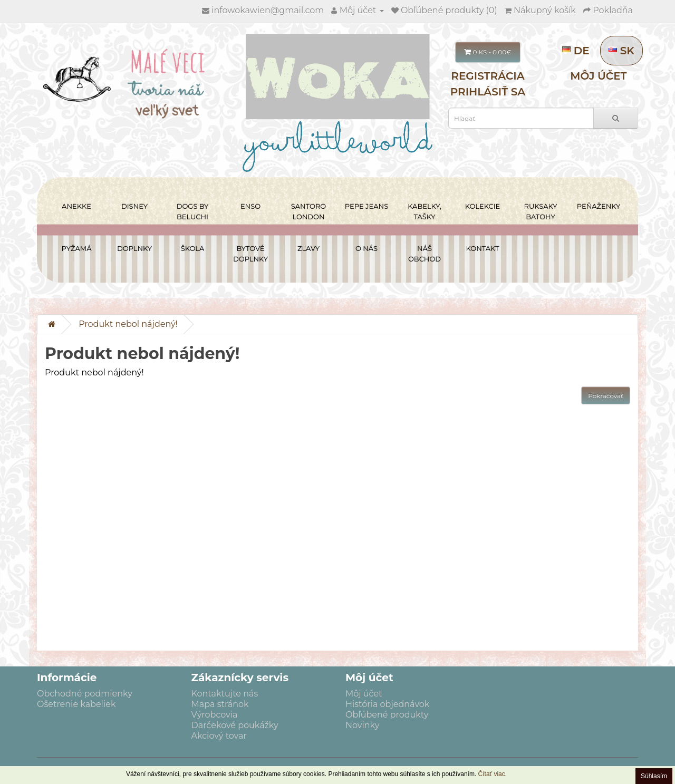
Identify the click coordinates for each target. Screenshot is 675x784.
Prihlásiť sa (488, 92)
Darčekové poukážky (235, 725)
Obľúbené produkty (387, 715)
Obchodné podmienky (85, 694)
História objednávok (387, 704)
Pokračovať (606, 396)
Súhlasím (654, 776)
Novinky (362, 725)
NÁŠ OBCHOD (425, 254)
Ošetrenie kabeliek (76, 704)
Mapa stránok (220, 704)
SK (621, 51)
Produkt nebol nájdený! (128, 324)
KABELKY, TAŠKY (425, 211)
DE (577, 51)
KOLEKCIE (483, 206)
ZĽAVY (308, 248)
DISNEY (134, 206)
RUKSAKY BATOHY (541, 211)
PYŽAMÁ (77, 248)
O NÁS (367, 248)
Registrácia (488, 76)
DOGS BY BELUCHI (193, 211)
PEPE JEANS (367, 206)
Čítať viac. (493, 774)
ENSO (250, 206)
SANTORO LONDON (308, 211)
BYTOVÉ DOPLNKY (250, 254)
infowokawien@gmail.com (268, 10)
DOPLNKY (134, 248)
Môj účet (598, 76)
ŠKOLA (193, 248)
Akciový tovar (219, 736)
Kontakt (483, 248)
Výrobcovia (215, 715)
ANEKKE (76, 206)
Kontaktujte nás (225, 694)
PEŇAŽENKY (599, 206)
